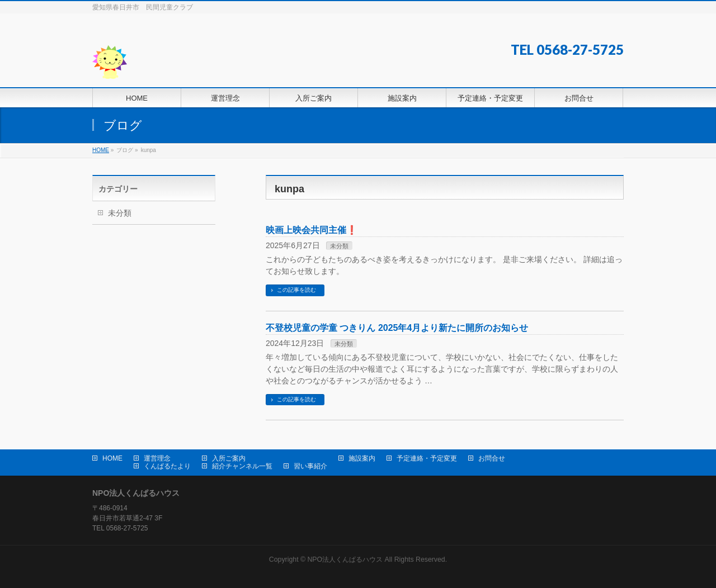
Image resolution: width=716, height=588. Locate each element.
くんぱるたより (167, 466)
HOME (112, 458)
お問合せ (492, 458)
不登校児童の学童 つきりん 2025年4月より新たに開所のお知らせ (397, 328)
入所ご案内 (229, 458)
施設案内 (362, 458)
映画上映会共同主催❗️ (312, 230)
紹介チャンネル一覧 (242, 466)
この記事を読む (296, 290)
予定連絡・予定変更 (427, 458)
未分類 (339, 246)
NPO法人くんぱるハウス (345, 559)
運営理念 (157, 458)
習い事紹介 (310, 466)
